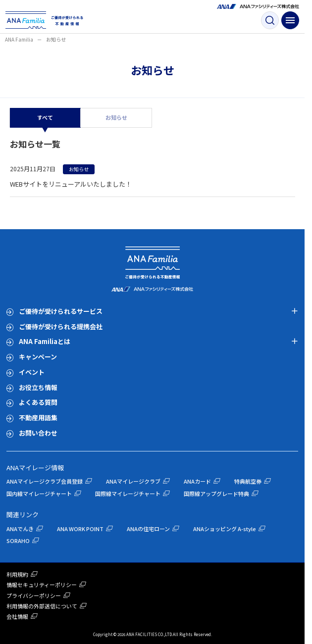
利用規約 (17, 574)
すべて (45, 117)
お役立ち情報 (38, 387)
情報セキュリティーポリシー (42, 585)
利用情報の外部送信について (42, 606)
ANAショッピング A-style (225, 529)
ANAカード (197, 481)
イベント (32, 372)
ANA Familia (19, 39)
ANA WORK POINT (80, 529)
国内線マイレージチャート (39, 494)
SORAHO (18, 541)
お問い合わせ (38, 433)
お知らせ (116, 117)
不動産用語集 (38, 418)
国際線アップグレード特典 (216, 494)
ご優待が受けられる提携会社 (61, 326)
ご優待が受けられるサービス (61, 311)
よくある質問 (38, 402)
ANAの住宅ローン (148, 529)
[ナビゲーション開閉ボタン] (290, 20)
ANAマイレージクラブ (133, 481)
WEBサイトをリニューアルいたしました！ (71, 184)
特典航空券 (248, 481)
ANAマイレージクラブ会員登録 (45, 481)
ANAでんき (20, 529)
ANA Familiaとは (45, 341)
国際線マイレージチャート (128, 494)
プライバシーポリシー (34, 595)
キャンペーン (38, 357)
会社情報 (17, 616)
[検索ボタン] (270, 20)
